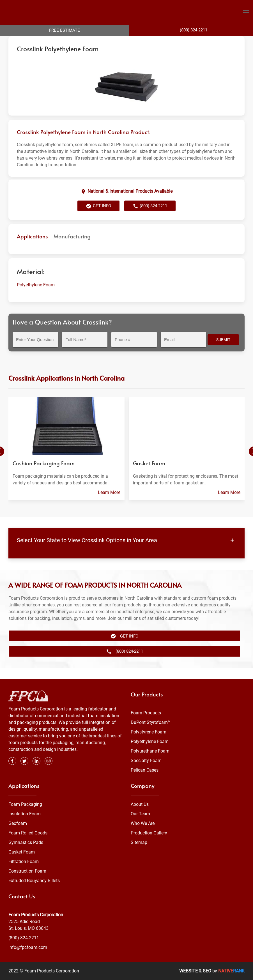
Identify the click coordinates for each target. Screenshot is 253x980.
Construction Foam (27, 871)
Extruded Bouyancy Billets (34, 881)
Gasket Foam (22, 852)
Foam (66, 42)
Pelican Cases (145, 770)
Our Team (140, 814)
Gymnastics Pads (26, 842)
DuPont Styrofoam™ (151, 722)
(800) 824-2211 (150, 217)
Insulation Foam (25, 814)
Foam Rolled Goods (28, 833)
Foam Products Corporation (33, 42)
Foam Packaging (25, 804)
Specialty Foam (146, 761)
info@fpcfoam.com (28, 947)
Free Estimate (65, 30)
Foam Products (146, 713)
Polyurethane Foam (150, 751)
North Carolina (123, 42)
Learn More (109, 503)
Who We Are (143, 823)
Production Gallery (149, 833)
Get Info (98, 217)
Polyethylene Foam (91, 42)
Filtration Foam (24, 861)
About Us (140, 804)
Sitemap (139, 842)
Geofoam (18, 823)
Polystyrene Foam (149, 732)
